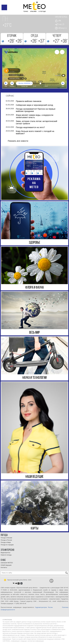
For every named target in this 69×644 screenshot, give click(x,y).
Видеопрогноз (5, 552)
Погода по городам (7, 545)
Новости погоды (6, 555)
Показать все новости (18, 141)
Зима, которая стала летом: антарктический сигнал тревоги (36, 122)
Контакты (4, 567)
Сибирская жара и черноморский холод (34, 105)
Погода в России (6, 540)
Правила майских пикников (29, 101)
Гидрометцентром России (44, 607)
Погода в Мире (6, 542)
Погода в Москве (6, 538)
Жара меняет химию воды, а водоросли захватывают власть (35, 116)
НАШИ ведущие (6, 565)
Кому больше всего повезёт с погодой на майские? (35, 132)
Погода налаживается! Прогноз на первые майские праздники (36, 110)
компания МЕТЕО (7, 563)
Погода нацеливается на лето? (30, 127)
